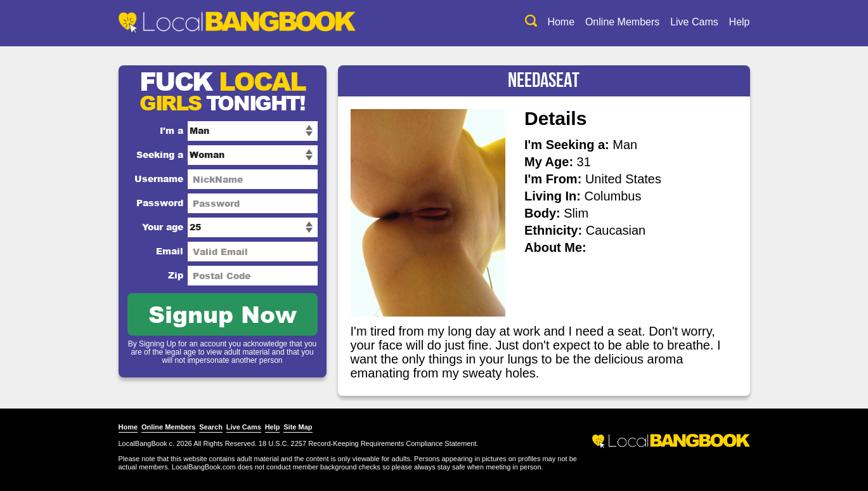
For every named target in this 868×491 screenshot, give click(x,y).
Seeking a (160, 154)
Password (160, 203)
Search (211, 427)
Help (740, 22)
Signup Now (223, 314)
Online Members (622, 22)
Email (170, 251)
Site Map (298, 427)
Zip (176, 275)
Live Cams (694, 22)
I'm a (172, 130)
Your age (163, 227)
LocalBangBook (143, 443)
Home (561, 22)
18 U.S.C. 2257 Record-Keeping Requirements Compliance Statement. (369, 443)
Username (159, 179)
